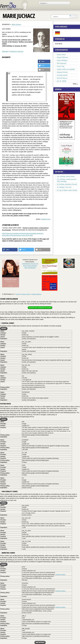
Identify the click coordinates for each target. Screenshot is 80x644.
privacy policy (26, 294)
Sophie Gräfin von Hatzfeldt (66, 69)
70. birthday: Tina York (64, 187)
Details (4, 328)
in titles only (73, 17)
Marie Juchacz (16, 24)
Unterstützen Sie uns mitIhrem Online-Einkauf (30, 266)
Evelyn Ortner (61, 55)
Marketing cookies (7, 553)
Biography (5, 51)
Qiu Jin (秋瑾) (62, 81)
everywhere (73, 16)
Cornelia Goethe (62, 75)
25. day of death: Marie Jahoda (67, 190)
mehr (75, 84)
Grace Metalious (62, 60)
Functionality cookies (9, 491)
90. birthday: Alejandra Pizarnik (67, 184)
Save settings (40, 642)
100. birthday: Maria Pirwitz (66, 176)
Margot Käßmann (62, 57)
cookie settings (36, 294)
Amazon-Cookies (60, 574)
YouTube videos (5, 404)
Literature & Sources (17, 51)
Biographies (6, 24)
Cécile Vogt (61, 66)
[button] (44, 62)
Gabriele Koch (46, 219)
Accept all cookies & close (40, 308)
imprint (18, 294)
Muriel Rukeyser (62, 78)
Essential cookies (7, 323)
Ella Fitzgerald (62, 63)
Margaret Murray (62, 72)
